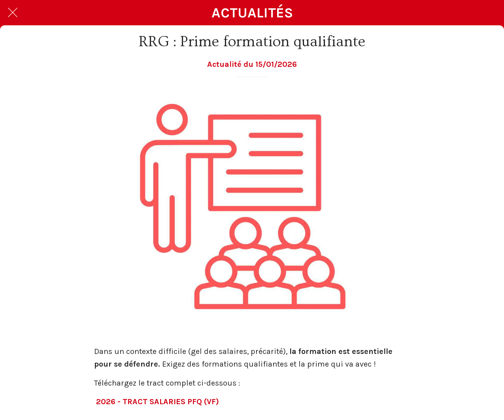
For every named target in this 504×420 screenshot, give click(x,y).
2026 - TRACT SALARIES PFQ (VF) (158, 402)
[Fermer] (13, 13)
